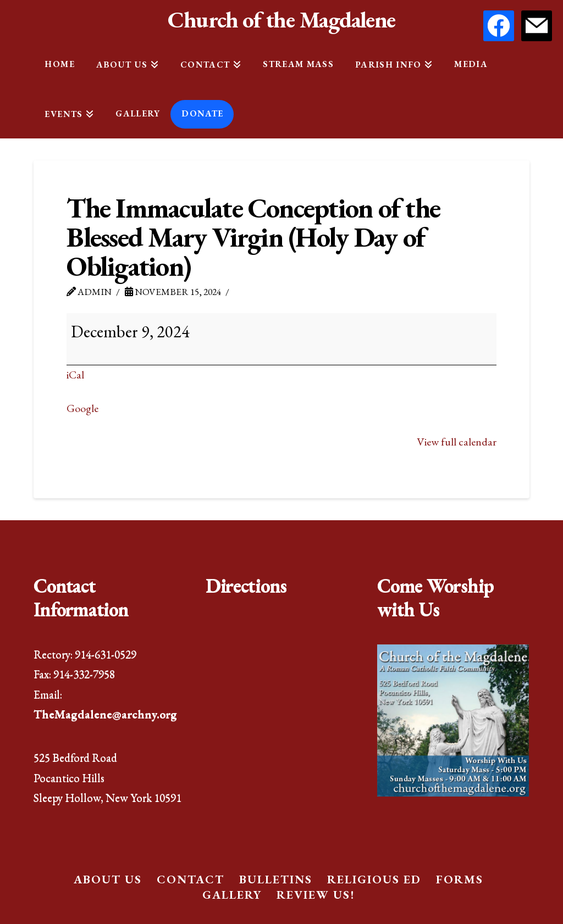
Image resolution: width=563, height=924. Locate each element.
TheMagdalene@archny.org (105, 714)
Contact (191, 879)
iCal (75, 375)
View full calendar (457, 442)
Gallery (232, 895)
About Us (108, 879)
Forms (460, 879)
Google (82, 408)
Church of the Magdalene (281, 20)
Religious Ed (374, 879)
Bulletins (276, 879)
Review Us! (316, 895)
